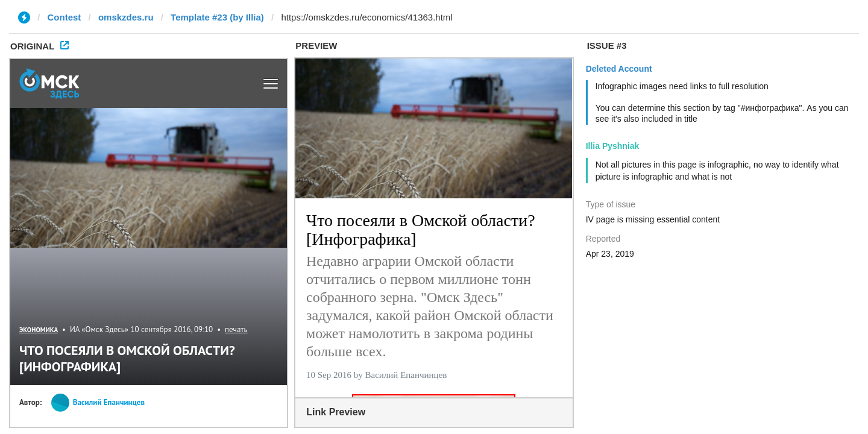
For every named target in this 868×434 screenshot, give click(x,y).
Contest (64, 17)
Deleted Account (619, 69)
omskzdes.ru (126, 17)
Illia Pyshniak (613, 146)
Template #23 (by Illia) (217, 17)
